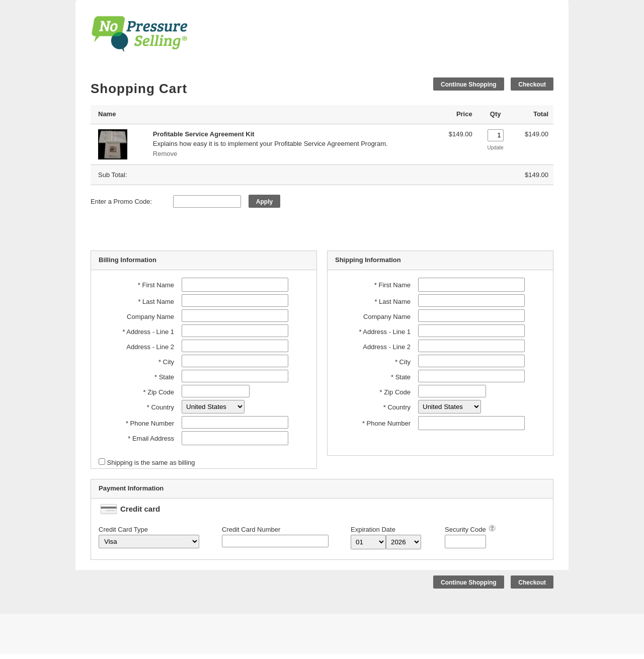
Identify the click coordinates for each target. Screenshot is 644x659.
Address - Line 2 (150, 347)
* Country (160, 407)
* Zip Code (159, 392)
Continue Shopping (469, 85)
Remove (165, 154)
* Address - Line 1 (148, 332)
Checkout (532, 85)
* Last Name (156, 302)
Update (496, 148)
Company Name (150, 317)
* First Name (156, 285)
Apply (264, 202)
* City (166, 362)
